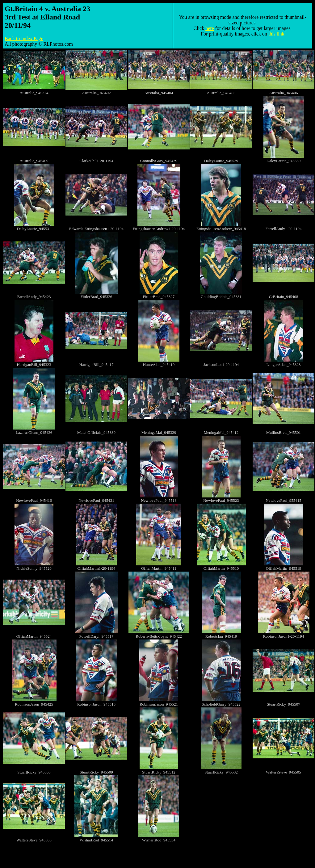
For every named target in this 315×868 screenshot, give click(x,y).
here (210, 28)
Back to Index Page (24, 38)
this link (276, 34)
